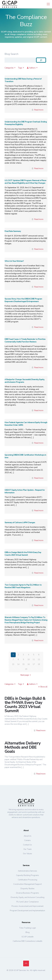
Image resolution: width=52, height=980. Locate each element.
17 (34, 664)
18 (39, 664)
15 (23, 664)
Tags (21, 68)
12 (39, 660)
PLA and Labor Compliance (27, 902)
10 (29, 660)
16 (29, 664)
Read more (39, 110)
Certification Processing (28, 880)
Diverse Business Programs (28, 893)
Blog (28, 932)
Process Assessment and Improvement (27, 906)
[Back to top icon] (26, 963)
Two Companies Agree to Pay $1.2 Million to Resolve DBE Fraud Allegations (23, 586)
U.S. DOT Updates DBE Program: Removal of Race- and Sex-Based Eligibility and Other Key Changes (26, 182)
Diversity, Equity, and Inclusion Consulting (28, 897)
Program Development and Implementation (27, 911)
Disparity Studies (28, 889)
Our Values (28, 854)
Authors (32, 68)
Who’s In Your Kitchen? (14, 261)
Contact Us (27, 845)
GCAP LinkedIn (28, 937)
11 (34, 660)
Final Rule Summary (13, 231)
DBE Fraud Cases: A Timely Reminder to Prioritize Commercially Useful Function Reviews (25, 340)
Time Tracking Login (28, 928)
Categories (10, 68)
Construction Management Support (28, 884)
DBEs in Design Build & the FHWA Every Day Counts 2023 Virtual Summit (23, 554)
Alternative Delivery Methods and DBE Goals (23, 747)
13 (13, 664)
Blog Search (11, 54)
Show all (43, 687)
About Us (28, 836)
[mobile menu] (48, 4)
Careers (28, 840)
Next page (26, 675)
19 (26, 669)
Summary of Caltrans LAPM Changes (20, 522)
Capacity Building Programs (28, 875)
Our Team (28, 849)
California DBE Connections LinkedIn (28, 941)
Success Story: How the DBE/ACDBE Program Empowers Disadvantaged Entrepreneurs (23, 300)
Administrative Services (27, 871)
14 (18, 664)
